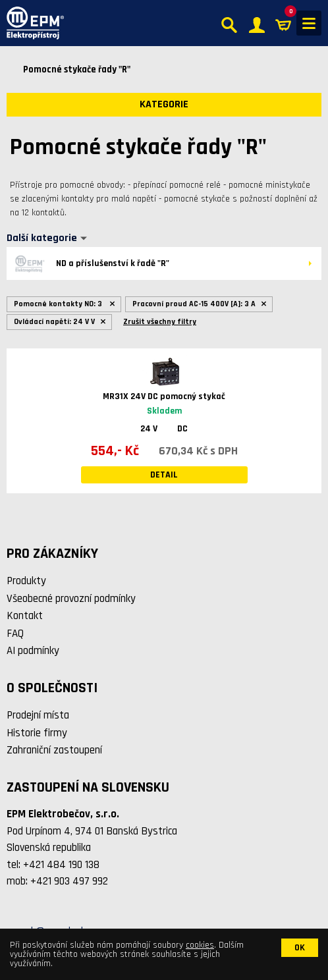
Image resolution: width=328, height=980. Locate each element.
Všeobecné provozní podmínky (71, 599)
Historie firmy (37, 733)
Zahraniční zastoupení (54, 750)
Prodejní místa (38, 715)
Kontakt (25, 616)
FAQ (15, 634)
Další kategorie (42, 238)
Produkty (26, 581)
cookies (200, 945)
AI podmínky (33, 651)
